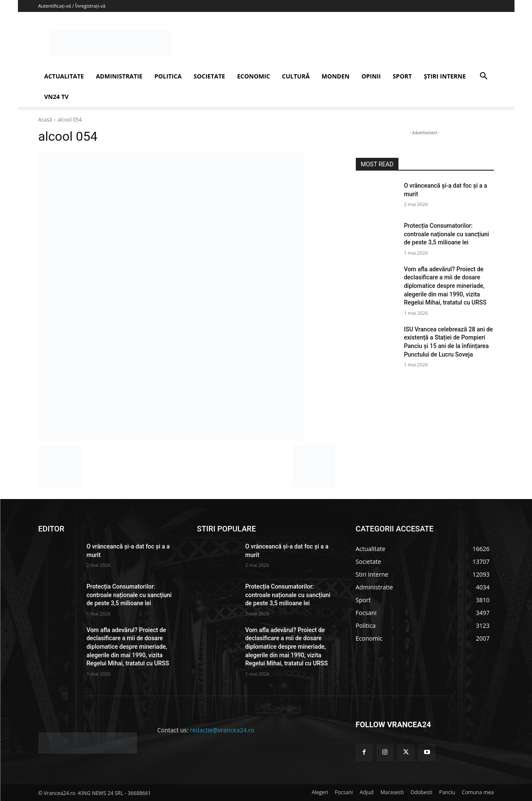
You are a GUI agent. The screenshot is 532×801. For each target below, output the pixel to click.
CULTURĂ (296, 76)
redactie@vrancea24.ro (222, 730)
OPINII (371, 76)
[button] (484, 77)
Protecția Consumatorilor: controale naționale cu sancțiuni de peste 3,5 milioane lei (447, 234)
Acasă (45, 120)
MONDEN (336, 76)
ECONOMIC (254, 76)
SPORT (402, 76)
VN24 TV (57, 97)
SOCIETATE (209, 76)
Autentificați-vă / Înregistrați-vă (72, 6)
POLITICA (168, 76)
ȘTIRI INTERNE (445, 76)
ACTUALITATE (64, 76)
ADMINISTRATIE (119, 76)
